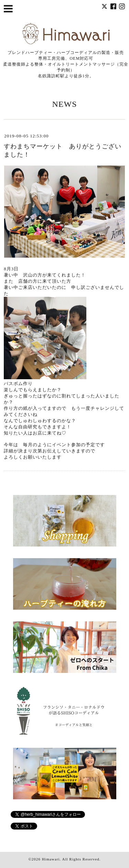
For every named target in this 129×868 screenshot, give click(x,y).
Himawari (51, 859)
